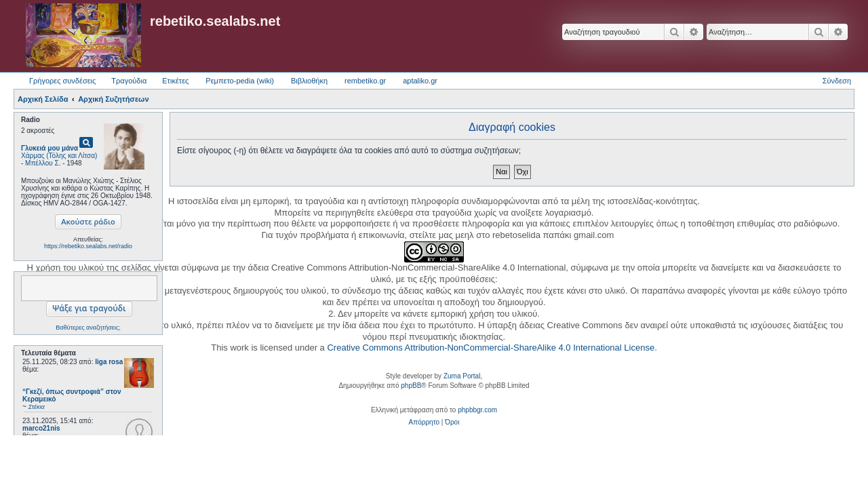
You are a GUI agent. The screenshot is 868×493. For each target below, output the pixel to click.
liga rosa (109, 362)
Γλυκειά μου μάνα (50, 148)
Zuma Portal (462, 376)
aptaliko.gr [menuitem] (420, 81)
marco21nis (41, 428)
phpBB (411, 386)
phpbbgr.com (477, 410)
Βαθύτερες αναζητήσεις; (88, 328)
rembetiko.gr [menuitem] (365, 81)
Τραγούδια (129, 81)
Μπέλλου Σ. (43, 163)
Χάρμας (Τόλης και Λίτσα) (59, 156)
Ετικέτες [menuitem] (175, 81)
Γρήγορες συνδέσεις (62, 81)
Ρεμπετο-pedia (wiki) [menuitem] (240, 81)
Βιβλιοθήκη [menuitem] (309, 81)
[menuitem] (424, 422)
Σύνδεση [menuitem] (837, 81)
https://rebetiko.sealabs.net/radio (88, 246)
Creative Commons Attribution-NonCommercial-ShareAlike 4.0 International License (491, 348)
